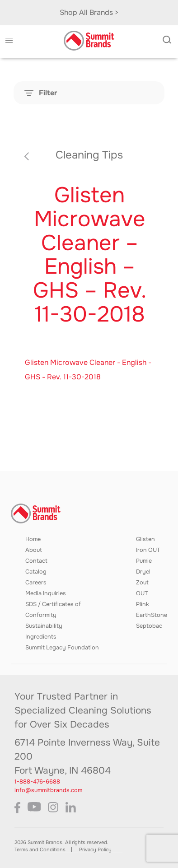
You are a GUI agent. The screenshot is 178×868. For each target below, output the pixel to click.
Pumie (144, 561)
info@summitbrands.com (48, 790)
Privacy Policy (95, 849)
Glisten (145, 539)
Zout (142, 583)
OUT (142, 593)
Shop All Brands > (89, 12)
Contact (36, 561)
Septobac (149, 626)
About (34, 550)
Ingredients (41, 637)
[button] (9, 41)
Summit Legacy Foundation (62, 648)
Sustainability (44, 626)
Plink (143, 604)
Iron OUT (148, 550)
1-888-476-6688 (37, 782)
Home (33, 539)
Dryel (143, 572)
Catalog (36, 572)
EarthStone (152, 615)
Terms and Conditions (40, 849)
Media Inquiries (46, 593)
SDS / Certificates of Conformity (53, 610)
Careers (36, 583)
